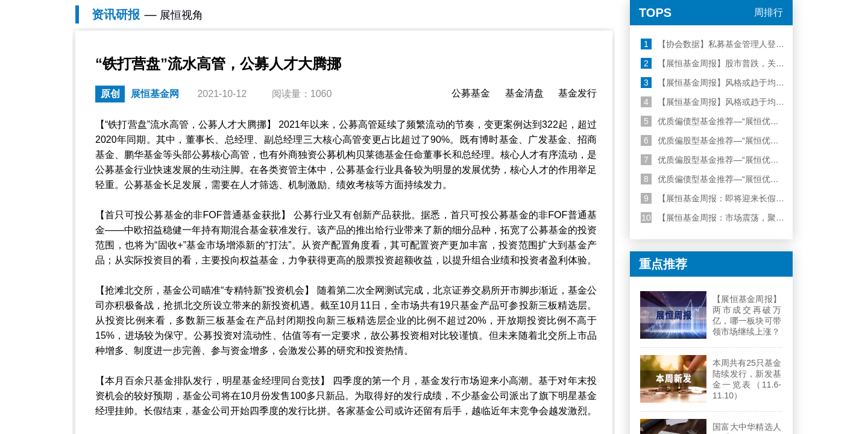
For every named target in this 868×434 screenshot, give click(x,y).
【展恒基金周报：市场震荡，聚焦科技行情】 (734, 366)
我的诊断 (763, 110)
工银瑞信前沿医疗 (423, 63)
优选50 (136, 95)
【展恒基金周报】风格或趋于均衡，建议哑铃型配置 (746, 231)
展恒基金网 (136, 137)
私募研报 (621, 95)
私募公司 (366, 95)
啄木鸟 (136, 110)
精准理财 (224, 95)
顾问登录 (697, 8)
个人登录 (579, 8)
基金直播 (621, 110)
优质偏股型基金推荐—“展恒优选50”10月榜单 (733, 308)
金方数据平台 (473, 110)
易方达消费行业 (498, 63)
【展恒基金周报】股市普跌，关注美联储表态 (734, 212)
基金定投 (224, 110)
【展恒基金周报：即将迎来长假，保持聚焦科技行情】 (750, 347)
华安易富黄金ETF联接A (332, 63)
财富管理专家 (473, 95)
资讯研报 (183, 137)
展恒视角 (579, 110)
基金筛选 (182, 95)
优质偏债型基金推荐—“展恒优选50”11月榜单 (733, 269)
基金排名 (182, 110)
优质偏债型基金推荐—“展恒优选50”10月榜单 (733, 327)
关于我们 (769, 8)
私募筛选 (324, 110)
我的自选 (720, 110)
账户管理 (763, 95)
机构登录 (638, 8)
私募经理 (366, 110)
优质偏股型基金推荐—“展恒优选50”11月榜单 (733, 289)
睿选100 (322, 95)
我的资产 (720, 95)
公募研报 (579, 95)
